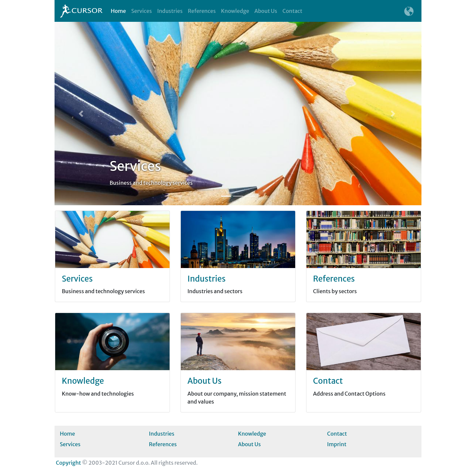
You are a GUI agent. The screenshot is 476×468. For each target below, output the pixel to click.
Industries (170, 11)
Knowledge (235, 11)
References (202, 11)
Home (120, 11)
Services (141, 11)
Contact (292, 11)
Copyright (68, 463)
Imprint (337, 444)
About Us (266, 11)
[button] (82, 114)
